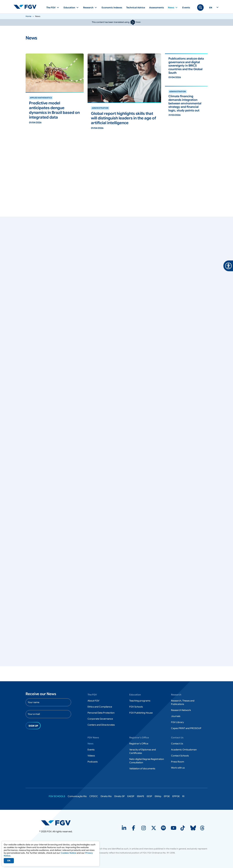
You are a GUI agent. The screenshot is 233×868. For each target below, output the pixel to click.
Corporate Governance (100, 719)
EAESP (131, 796)
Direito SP (120, 796)
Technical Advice (136, 8)
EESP (149, 796)
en (211, 8)
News (90, 744)
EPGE (167, 796)
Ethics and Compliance (100, 707)
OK (9, 861)
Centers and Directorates (101, 725)
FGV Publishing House (141, 713)
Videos (91, 756)
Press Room (178, 762)
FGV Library (177, 722)
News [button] (171, 8)
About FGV (93, 701)
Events (186, 8)
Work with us (178, 768)
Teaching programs (140, 701)
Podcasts (93, 762)
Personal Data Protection (101, 713)
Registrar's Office (139, 744)
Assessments (157, 8)
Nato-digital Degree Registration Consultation (147, 761)
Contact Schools (180, 756)
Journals (176, 716)
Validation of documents (142, 769)
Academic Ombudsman (184, 750)
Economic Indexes (112, 8)
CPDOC (94, 796)
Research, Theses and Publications (183, 702)
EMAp (158, 796)
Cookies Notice (68, 853)
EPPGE (176, 796)
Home (28, 16)
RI (183, 796)
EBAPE (141, 796)
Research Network (181, 710)
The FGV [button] (51, 8)
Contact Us (177, 744)
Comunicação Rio (77, 796)
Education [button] (69, 8)
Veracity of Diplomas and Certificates (143, 751)
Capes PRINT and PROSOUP (186, 728)
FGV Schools (136, 707)
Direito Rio (106, 796)
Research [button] (88, 8)
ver (27, 94)
